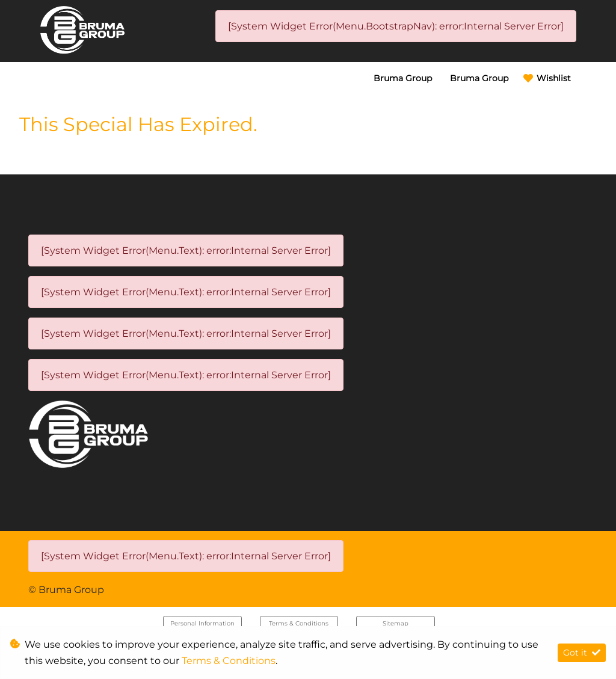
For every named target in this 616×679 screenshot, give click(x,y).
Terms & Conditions (299, 623)
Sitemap (396, 623)
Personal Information (202, 623)
